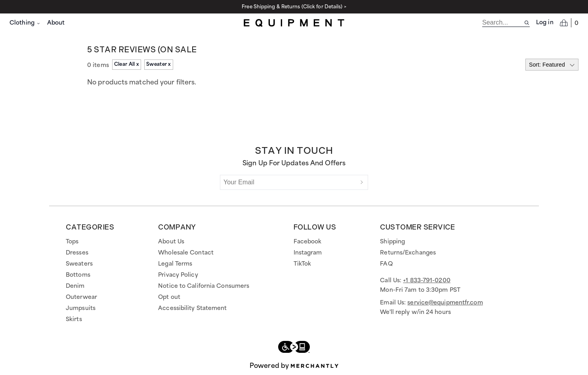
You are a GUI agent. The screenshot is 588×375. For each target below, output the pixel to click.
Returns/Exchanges (408, 253)
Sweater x (159, 64)
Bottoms (78, 275)
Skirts (74, 320)
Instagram (308, 253)
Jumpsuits (81, 308)
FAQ (386, 264)
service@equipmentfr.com (445, 303)
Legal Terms (175, 264)
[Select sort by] (552, 65)
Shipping (392, 242)
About (56, 23)
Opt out (169, 297)
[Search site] (527, 23)
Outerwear (81, 297)
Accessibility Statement (192, 308)
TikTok (303, 264)
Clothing (25, 23)
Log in (545, 23)
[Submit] (362, 182)
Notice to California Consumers (204, 286)
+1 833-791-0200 (427, 281)
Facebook (308, 242)
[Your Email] (288, 182)
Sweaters (79, 264)
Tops (72, 242)
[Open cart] (569, 23)
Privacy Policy (178, 275)
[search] (503, 23)
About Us (171, 242)
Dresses (77, 253)
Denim (75, 286)
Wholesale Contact (186, 253)
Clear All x (127, 64)
